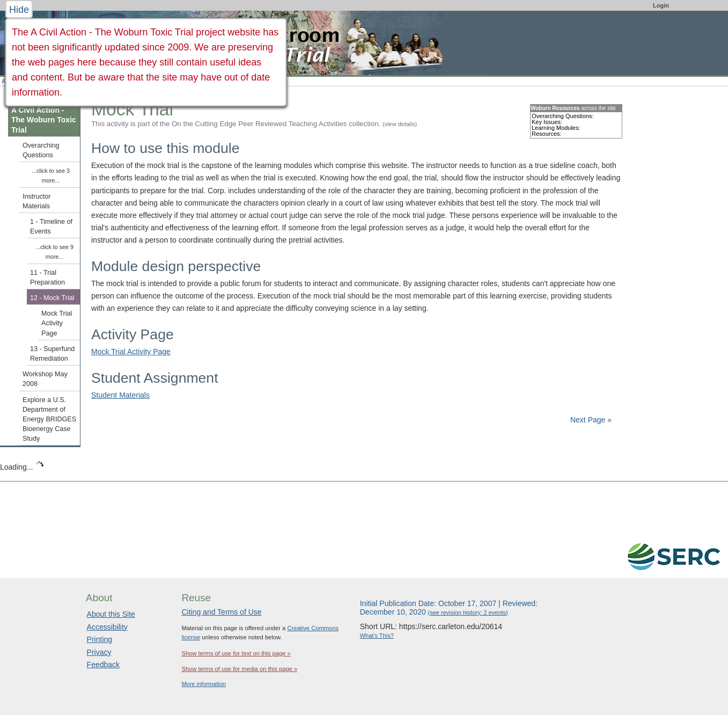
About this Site (111, 614)
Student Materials (120, 395)
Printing (100, 639)
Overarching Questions (41, 150)
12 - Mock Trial (52, 298)
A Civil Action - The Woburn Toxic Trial (44, 120)
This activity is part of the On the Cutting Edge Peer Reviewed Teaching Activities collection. (254, 124)
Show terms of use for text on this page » (236, 653)
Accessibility (107, 627)
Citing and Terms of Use (221, 612)
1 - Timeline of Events (51, 227)
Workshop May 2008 (45, 379)
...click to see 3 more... (51, 176)
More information (204, 684)
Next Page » (590, 420)
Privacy (99, 652)
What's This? (377, 636)
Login (661, 5)
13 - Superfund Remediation (52, 354)
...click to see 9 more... (54, 252)
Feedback (103, 665)
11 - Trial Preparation (47, 278)
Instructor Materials (37, 201)
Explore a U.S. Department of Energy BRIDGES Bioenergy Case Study (49, 419)
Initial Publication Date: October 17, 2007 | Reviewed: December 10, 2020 (449, 608)
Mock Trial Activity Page (131, 352)
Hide (19, 10)
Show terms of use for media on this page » (239, 669)
